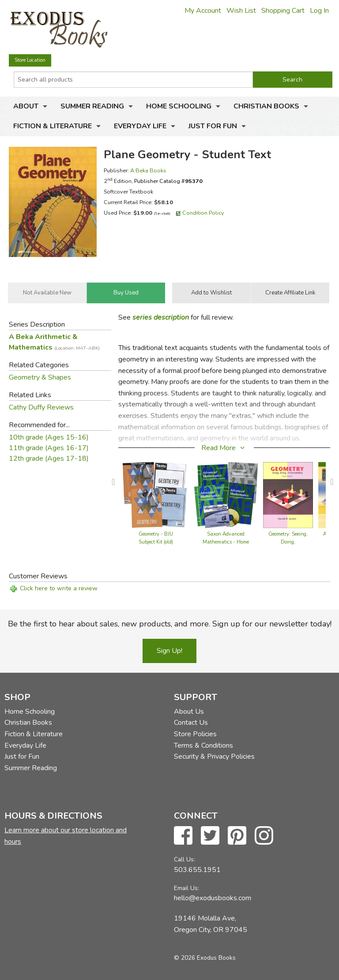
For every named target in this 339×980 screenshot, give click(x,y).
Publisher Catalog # (168, 181)
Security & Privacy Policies (214, 756)
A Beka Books (148, 170)
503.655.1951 (197, 870)
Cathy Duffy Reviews (41, 407)
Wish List (241, 11)
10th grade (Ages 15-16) (49, 437)
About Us (189, 712)
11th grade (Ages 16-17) (49, 448)
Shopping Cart (283, 11)
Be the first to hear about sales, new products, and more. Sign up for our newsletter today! (170, 624)
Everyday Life (140, 126)
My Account (203, 11)
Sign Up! (169, 651)
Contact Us (191, 723)
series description (161, 317)
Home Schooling (179, 106)
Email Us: (186, 888)
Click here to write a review (59, 588)
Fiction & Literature (53, 126)
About (26, 106)
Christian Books (266, 106)
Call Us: (185, 859)
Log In (319, 11)
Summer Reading (92, 106)
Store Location (30, 60)
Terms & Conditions (203, 745)
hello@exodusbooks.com (213, 898)
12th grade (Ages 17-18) (49, 458)
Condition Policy (203, 213)
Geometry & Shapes (40, 377)
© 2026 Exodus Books (205, 958)
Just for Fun (213, 126)
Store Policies (195, 734)
